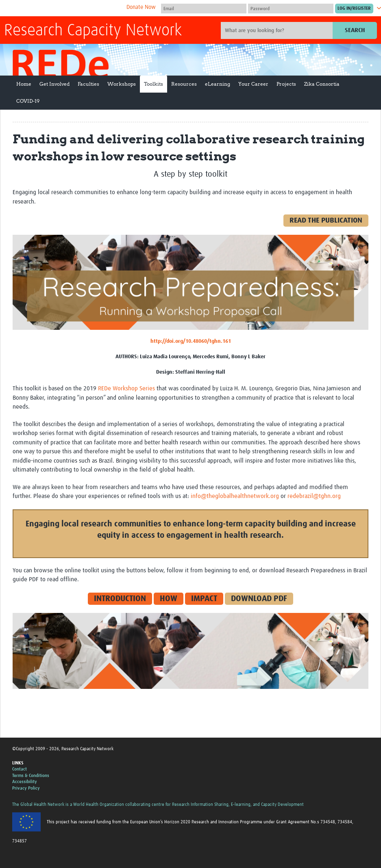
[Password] (291, 9)
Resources (184, 84)
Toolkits (153, 84)
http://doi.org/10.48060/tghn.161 (191, 341)
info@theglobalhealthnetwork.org (235, 496)
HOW (169, 599)
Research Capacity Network (93, 31)
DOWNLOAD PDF (259, 599)
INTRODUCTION (120, 599)
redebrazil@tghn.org (314, 496)
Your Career (253, 84)
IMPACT (204, 599)
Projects (286, 84)
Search (355, 30)
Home (24, 84)
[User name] (204, 9)
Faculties (88, 84)
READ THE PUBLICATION (326, 221)
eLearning (218, 84)
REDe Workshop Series (126, 389)
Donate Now (141, 7)
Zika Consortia (322, 84)
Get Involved (54, 84)
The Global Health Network (65, 8)
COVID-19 (28, 101)
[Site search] (278, 30)
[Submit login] (354, 9)
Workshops (122, 84)
